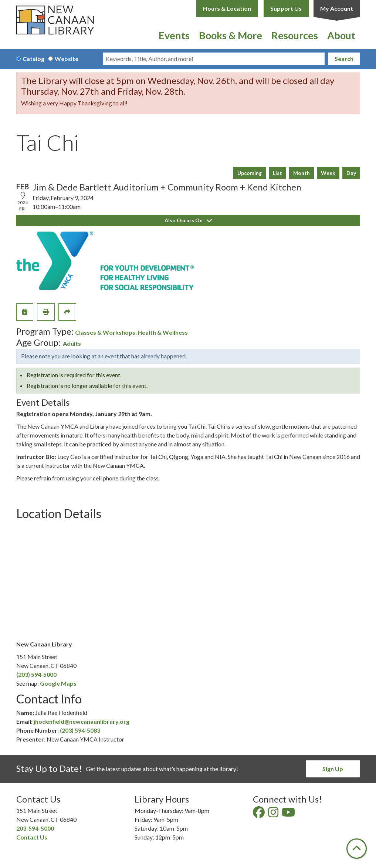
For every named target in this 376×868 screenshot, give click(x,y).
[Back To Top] (357, 849)
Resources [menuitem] (295, 35)
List (277, 173)
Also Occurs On (188, 220)
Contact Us (32, 837)
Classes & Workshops (105, 332)
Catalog (33, 59)
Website (67, 59)
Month (302, 173)
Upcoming (250, 173)
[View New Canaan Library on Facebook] (259, 814)
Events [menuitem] (174, 35)
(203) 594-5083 (80, 730)
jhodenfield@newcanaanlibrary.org (82, 721)
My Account (337, 8)
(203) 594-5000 (36, 674)
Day (351, 173)
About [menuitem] (341, 35)
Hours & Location (227, 8)
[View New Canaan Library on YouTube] (289, 814)
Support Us (286, 8)
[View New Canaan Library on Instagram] (274, 814)
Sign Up (333, 769)
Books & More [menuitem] (231, 35)
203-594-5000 (35, 828)
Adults (72, 343)
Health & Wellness (163, 332)
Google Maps (58, 683)
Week (328, 173)
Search (344, 59)
